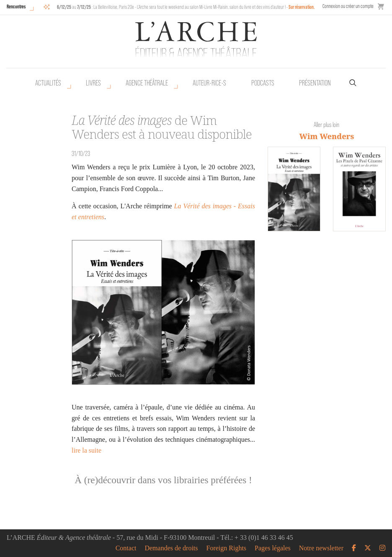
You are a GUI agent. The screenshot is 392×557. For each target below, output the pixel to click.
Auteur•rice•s (209, 83)
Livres (93, 83)
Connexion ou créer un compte (348, 6)
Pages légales (273, 548)
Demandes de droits (171, 548)
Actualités (48, 83)
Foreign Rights (227, 548)
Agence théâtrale (147, 83)
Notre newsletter (321, 548)
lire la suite (86, 450)
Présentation (315, 83)
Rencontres (16, 6)
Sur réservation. (302, 7)
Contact (126, 548)
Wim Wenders (327, 136)
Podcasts (263, 83)
